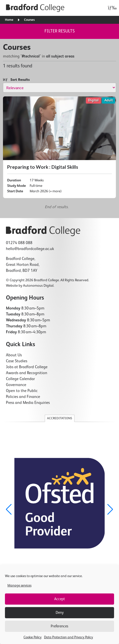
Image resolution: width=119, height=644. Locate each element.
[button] (110, 509)
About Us (14, 355)
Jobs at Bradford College (27, 367)
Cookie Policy (33, 637)
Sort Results (16, 80)
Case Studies (17, 361)
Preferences (59, 626)
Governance (16, 385)
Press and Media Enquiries (28, 403)
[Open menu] (111, 8)
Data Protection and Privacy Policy (69, 637)
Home (9, 20)
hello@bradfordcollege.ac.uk (30, 249)
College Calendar (20, 379)
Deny (60, 613)
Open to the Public (22, 391)
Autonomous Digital (38, 286)
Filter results (60, 31)
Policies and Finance (23, 397)
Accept (59, 599)
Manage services (19, 586)
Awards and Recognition (27, 373)
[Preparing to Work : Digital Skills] (59, 147)
